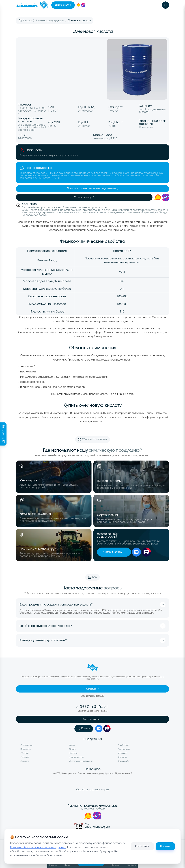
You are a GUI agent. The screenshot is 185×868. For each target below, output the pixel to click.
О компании (26, 745)
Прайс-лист (124, 745)
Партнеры (25, 749)
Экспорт (25, 761)
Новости (73, 753)
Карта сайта (124, 761)
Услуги (72, 745)
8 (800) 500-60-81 (92, 707)
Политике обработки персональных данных (38, 847)
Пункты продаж (76, 757)
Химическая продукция (50, 21)
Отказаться (142, 846)
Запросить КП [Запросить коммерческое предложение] (3, 434)
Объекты (25, 753)
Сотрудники (124, 749)
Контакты (122, 757)
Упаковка (122, 753)
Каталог (27, 21)
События (25, 757)
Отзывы (73, 749)
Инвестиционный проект (81, 761)
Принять (165, 846)
